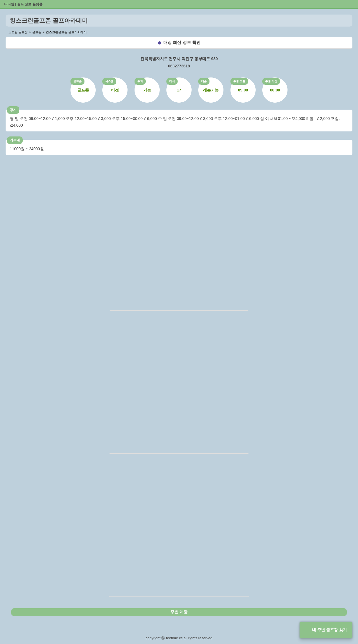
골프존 (77, 81)
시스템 (109, 81)
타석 (172, 81)
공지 (13, 110)
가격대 (15, 140)
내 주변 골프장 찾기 (329, 630)
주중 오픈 (239, 81)
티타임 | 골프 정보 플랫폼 (23, 4)
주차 (140, 81)
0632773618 (179, 66)
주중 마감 (271, 81)
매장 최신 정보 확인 (182, 42)
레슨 (204, 81)
